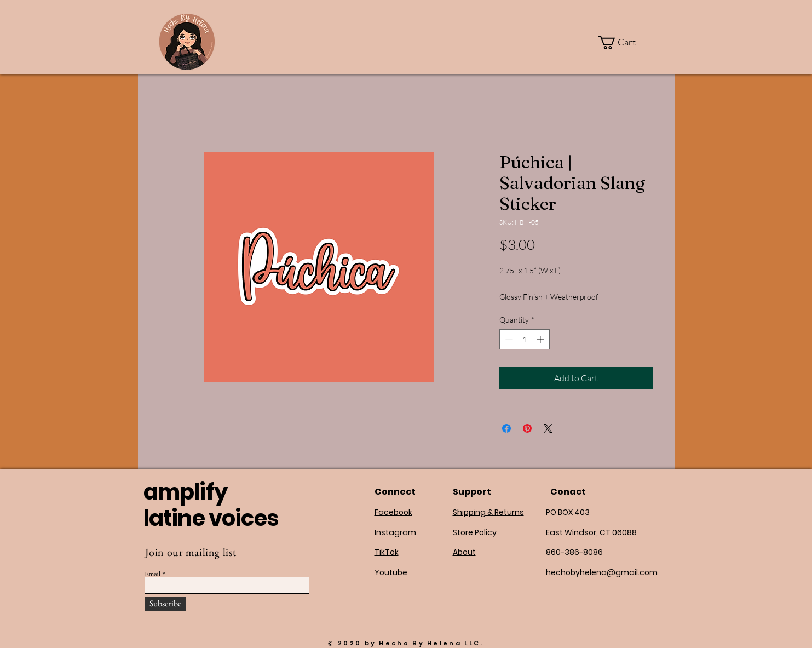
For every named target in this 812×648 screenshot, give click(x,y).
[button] (624, 42)
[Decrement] (508, 339)
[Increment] (541, 339)
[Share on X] (548, 428)
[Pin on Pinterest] (527, 428)
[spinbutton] (525, 339)
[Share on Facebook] (506, 428)
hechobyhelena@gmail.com (602, 572)
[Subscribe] (166, 604)
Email (153, 574)
